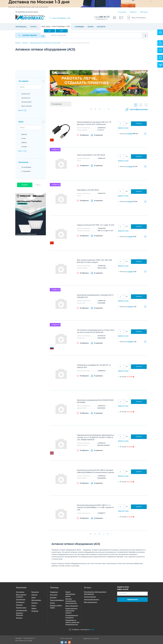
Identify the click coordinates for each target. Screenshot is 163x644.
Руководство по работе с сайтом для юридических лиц (72, 622)
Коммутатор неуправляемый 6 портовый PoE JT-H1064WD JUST (95, 296)
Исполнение (23, 162)
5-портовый (26, 171)
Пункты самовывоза (57, 600)
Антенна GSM (26, 102)
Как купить (54, 595)
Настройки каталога (137, 110)
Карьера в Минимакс (20, 614)
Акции (34, 606)
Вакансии (133, 12)
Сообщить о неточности (81, 630)
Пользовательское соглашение (72, 616)
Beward (24, 134)
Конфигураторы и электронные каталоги (71, 611)
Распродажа (21, 27)
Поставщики (20, 602)
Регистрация (141, 18)
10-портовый (26, 167)
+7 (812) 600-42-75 (29, 638)
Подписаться (132, 600)
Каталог (25, 43)
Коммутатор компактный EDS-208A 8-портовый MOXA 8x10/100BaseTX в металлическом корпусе (95, 471)
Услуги (33, 27)
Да (50, 31)
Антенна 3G (26, 94)
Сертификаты (21, 599)
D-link (24, 138)
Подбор (25, 185)
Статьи (34, 597)
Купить (139, 124)
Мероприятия (36, 600)
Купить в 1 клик (123, 128)
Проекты (34, 603)
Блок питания (27, 106)
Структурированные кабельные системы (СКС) (45, 43)
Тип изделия (23, 81)
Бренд (21, 122)
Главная (18, 43)
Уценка (34, 608)
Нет (62, 31)
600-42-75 (102, 17)
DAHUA (24, 143)
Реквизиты (35, 592)
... (104, 109)
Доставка (53, 597)
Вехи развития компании (21, 596)
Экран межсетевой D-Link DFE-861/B (91, 155)
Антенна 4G (26, 98)
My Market (35, 611)
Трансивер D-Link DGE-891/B (88, 190)
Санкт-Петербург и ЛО (61, 18)
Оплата (91, 27)
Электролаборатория (91, 599)
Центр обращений (72, 606)
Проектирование (90, 597)
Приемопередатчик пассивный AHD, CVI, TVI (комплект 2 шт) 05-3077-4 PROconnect (94, 123)
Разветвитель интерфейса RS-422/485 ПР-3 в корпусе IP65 (94, 366)
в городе (130, 134)
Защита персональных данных (70, 594)
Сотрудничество (22, 610)
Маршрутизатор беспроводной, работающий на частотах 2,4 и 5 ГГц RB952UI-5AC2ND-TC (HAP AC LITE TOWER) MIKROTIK (95, 437)
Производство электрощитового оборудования (95, 593)
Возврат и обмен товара (56, 606)
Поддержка (54, 592)
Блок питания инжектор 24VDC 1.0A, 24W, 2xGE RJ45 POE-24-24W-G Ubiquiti (94, 261)
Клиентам (19, 605)
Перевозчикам (21, 608)
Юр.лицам (144, 12)
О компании (122, 12)
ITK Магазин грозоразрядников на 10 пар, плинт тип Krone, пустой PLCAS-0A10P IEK (96, 331)
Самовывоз (79, 27)
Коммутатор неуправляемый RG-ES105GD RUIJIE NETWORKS (95, 401)
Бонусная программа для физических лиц (71, 601)
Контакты (101, 27)
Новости (34, 595)
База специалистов (90, 602)
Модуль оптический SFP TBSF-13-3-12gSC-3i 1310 (96, 225)
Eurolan (24, 147)
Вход (134, 18)
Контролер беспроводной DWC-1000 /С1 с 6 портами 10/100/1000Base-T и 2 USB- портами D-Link (96, 507)
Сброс (38, 185)
